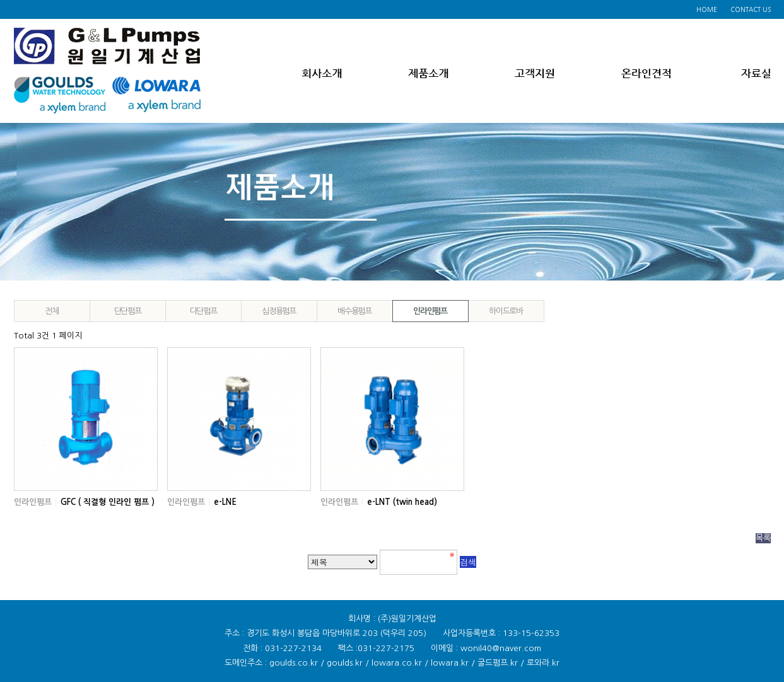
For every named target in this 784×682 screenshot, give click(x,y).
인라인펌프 (430, 311)
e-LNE (225, 502)
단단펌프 (128, 311)
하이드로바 (506, 311)
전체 (51, 311)
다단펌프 (203, 311)
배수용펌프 (354, 311)
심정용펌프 (279, 311)
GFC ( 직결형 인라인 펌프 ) (108, 502)
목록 (763, 538)
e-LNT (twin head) (402, 502)
